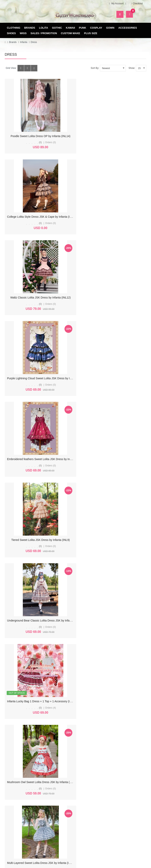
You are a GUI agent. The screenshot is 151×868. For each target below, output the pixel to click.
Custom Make (71, 33)
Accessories (128, 28)
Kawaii (70, 28)
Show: (132, 68)
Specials (126, 823)
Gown (110, 28)
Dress (34, 42)
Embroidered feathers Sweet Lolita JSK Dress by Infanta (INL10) (46, 298)
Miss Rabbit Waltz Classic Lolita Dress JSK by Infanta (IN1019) (46, 621)
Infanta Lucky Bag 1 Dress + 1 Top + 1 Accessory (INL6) (115, 378)
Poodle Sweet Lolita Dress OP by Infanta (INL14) (39, 136)
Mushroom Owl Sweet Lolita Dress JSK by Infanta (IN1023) (43, 459)
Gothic (57, 28)
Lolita (44, 28)
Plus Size (91, 33)
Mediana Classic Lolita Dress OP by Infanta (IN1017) (39, 701)
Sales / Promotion (44, 33)
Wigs (23, 33)
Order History (27, 823)
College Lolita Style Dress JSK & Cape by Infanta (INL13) (116, 136)
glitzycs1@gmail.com (29, 798)
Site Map (126, 817)
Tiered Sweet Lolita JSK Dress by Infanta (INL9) (112, 298)
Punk (82, 28)
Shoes (11, 33)
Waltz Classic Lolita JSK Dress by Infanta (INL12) (39, 217)
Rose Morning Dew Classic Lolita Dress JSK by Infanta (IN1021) (46, 540)
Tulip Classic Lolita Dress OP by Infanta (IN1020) (112, 540)
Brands (30, 28)
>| (67, 736)
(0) (38, 142)
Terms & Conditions (77, 823)
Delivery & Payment (76, 817)
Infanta (24, 42)
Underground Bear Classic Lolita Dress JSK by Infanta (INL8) (44, 378)
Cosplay (96, 28)
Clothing (14, 28)
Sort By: (95, 68)
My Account (27, 817)
